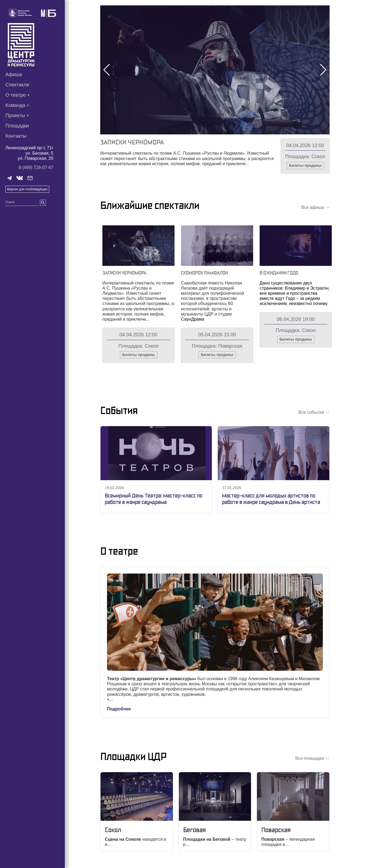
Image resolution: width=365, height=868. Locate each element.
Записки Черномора (132, 142)
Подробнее (119, 709)
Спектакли (17, 85)
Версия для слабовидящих (27, 189)
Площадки (17, 126)
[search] (43, 203)
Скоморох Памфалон (205, 273)
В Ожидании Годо (279, 273)
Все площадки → (312, 758)
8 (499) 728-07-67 (36, 167)
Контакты (16, 136)
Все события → (314, 412)
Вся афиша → (315, 207)
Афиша (14, 74)
